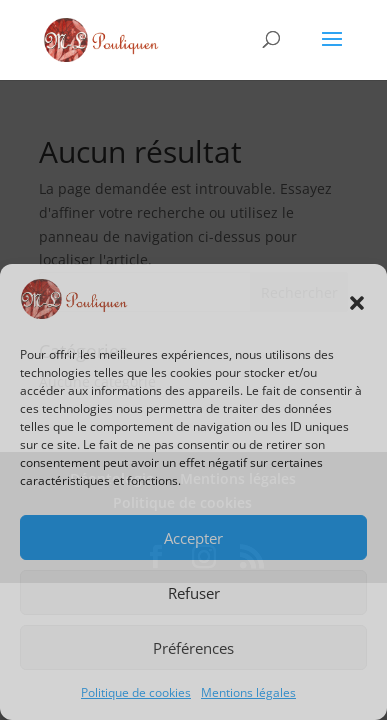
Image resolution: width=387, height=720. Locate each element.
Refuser (194, 593)
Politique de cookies (136, 692)
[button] (357, 303)
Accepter (193, 538)
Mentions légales (248, 692)
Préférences (193, 648)
